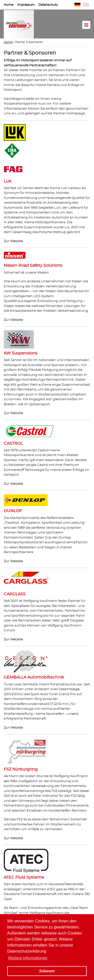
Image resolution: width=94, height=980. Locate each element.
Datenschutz (48, 5)
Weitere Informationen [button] (28, 958)
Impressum (26, 5)
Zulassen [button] (47, 971)
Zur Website (13, 241)
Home (9, 5)
